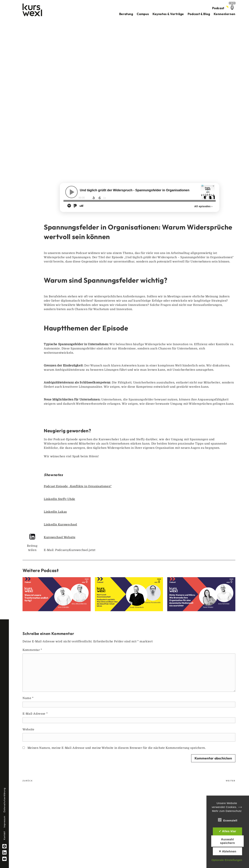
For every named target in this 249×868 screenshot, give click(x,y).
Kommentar (32, 650)
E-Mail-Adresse (35, 714)
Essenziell (228, 820)
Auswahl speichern (228, 841)
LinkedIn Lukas (55, 512)
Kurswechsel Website (60, 537)
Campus (143, 14)
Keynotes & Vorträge (168, 14)
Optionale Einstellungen (227, 860)
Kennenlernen (225, 14)
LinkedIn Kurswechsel (60, 525)
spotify (4, 846)
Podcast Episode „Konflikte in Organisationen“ (78, 486)
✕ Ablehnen (228, 851)
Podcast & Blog (199, 14)
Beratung (126, 14)
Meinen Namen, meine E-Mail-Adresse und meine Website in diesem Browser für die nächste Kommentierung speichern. (117, 748)
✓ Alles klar (227, 831)
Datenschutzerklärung (4, 800)
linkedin (4, 852)
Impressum (4, 822)
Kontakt (4, 836)
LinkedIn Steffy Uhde (60, 499)
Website (28, 730)
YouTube (4, 859)
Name (28, 698)
